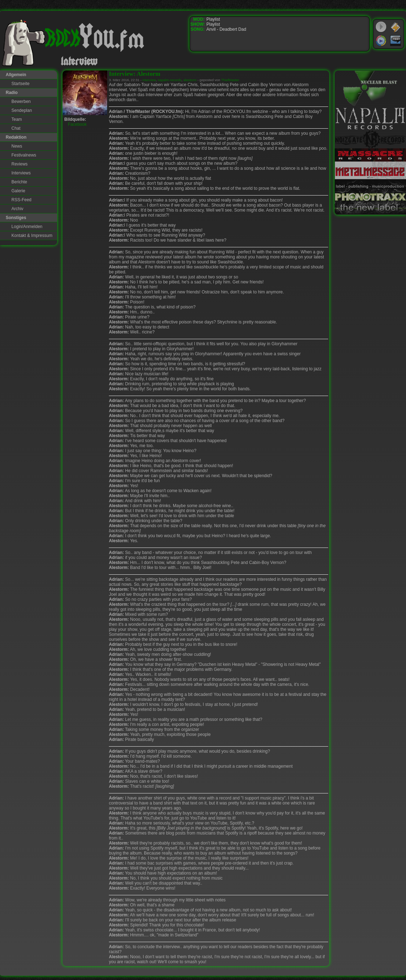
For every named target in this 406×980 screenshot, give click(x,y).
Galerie (18, 191)
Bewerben (21, 102)
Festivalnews (24, 155)
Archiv (17, 209)
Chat (16, 128)
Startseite (21, 84)
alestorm (190, 80)
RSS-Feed (21, 200)
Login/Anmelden (27, 227)
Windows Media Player (381, 41)
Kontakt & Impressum (32, 236)
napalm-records (170, 80)
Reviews (19, 164)
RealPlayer (396, 41)
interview (149, 80)
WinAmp (396, 27)
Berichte (19, 182)
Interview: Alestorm (135, 74)
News (17, 146)
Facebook (77, 124)
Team (17, 119)
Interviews (21, 173)
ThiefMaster (230, 80)
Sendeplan (22, 110)
